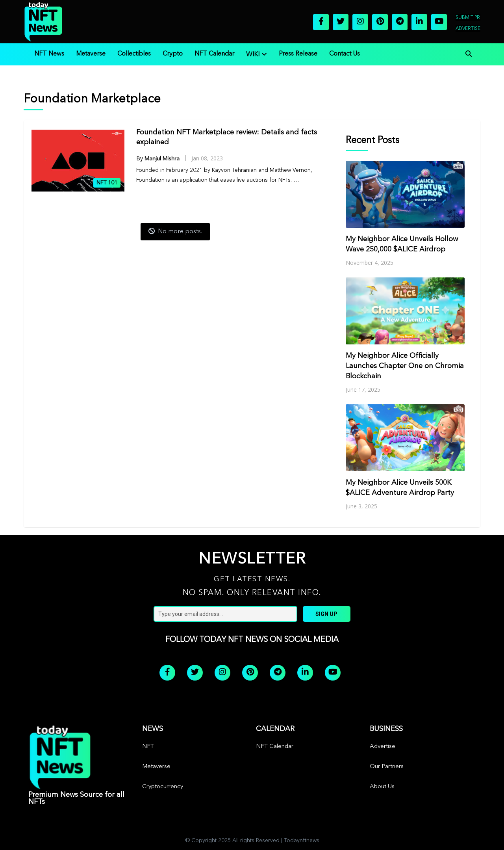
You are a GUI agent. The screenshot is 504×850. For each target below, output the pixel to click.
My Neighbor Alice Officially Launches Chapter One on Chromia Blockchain (405, 366)
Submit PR (468, 18)
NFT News (49, 54)
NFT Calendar (214, 54)
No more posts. (175, 231)
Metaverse (91, 54)
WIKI (253, 55)
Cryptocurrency (163, 787)
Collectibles (134, 54)
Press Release (298, 54)
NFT (148, 747)
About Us (382, 787)
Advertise (468, 29)
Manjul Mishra (162, 159)
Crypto (173, 54)
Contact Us (345, 54)
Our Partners (387, 767)
